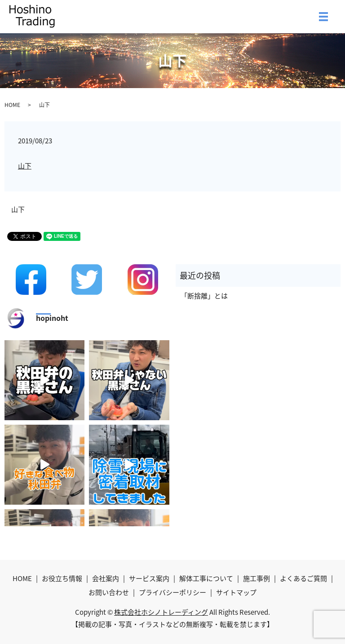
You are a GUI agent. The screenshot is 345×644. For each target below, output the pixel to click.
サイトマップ (236, 592)
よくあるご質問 (303, 578)
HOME (12, 105)
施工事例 (257, 578)
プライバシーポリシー (172, 592)
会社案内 (106, 578)
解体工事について (206, 578)
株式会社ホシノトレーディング (161, 612)
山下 (25, 166)
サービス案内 (149, 578)
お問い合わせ (109, 592)
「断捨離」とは (204, 296)
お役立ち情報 (62, 578)
